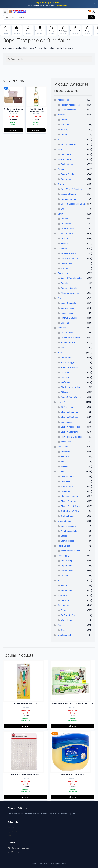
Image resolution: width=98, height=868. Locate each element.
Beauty (61, 169)
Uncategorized (64, 635)
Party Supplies (67, 571)
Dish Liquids (66, 422)
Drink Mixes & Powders (71, 189)
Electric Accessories (70, 293)
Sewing (64, 467)
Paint (63, 348)
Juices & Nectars (69, 194)
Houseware (63, 447)
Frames (64, 268)
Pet (59, 581)
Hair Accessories (69, 110)
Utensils (65, 576)
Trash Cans (66, 442)
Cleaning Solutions (69, 417)
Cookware (65, 481)
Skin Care (65, 392)
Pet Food (65, 586)
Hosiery (64, 130)
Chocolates (66, 224)
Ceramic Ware (67, 477)
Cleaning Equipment (70, 412)
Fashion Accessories (70, 105)
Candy (61, 214)
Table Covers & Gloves (71, 511)
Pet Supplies (67, 590)
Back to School (64, 159)
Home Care (63, 402)
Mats (63, 462)
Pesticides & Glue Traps (72, 437)
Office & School (65, 521)
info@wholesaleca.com (20, 848)
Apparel (61, 115)
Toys (63, 630)
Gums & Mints (67, 229)
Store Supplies (67, 541)
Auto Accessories (69, 144)
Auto (60, 139)
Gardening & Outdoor (70, 338)
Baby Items (66, 154)
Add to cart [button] (13, 130)
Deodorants (66, 357)
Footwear (65, 125)
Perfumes (65, 382)
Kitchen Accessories (70, 496)
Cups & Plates (67, 566)
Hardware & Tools (69, 343)
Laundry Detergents (70, 432)
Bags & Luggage (68, 526)
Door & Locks (67, 333)
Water (64, 209)
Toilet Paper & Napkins (71, 551)
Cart (9, 836)
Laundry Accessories (70, 427)
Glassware (66, 491)
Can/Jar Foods (68, 308)
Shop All (11, 828)
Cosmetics (66, 179)
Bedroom (65, 457)
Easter (64, 610)
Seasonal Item (64, 605)
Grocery (61, 298)
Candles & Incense (69, 258)
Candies (65, 219)
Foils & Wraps (67, 486)
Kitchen (61, 472)
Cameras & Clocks (69, 288)
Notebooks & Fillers (70, 531)
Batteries (65, 283)
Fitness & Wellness (69, 368)
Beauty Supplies (68, 174)
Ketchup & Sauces (69, 318)
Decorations (66, 263)
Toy (59, 625)
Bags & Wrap (67, 561)
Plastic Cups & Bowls (70, 506)
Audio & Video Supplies (71, 278)
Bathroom (65, 452)
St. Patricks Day (68, 615)
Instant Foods (67, 313)
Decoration (63, 248)
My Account (12, 832)
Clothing (65, 120)
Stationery (65, 536)
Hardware (62, 328)
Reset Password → (63, 6)
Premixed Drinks (68, 199)
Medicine (65, 600)
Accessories (63, 100)
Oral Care (65, 377)
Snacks (64, 244)
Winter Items (67, 620)
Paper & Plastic (65, 546)
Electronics (63, 273)
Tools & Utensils (68, 516)
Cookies (65, 239)
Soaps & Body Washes (71, 397)
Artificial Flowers (68, 253)
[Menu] (5, 12)
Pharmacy (62, 595)
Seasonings (66, 323)
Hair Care (65, 372)
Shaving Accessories (70, 387)
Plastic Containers (69, 501)
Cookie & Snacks (65, 234)
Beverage (62, 184)
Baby (60, 149)
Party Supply (63, 556)
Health (61, 353)
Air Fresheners (67, 407)
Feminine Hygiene (69, 363)
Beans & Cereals (68, 303)
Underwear (66, 135)
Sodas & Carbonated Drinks (73, 204)
